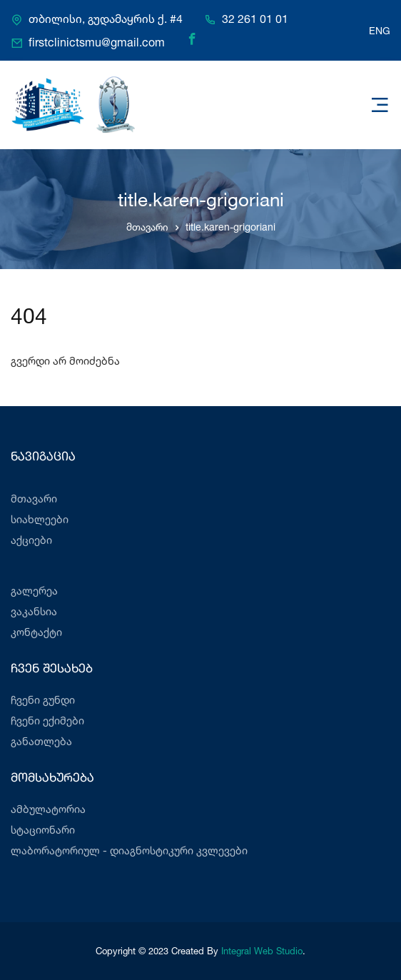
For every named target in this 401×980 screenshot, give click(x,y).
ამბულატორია (48, 809)
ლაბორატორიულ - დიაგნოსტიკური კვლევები (129, 850)
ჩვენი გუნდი (43, 700)
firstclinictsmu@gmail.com (97, 43)
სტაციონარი (43, 830)
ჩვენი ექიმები (47, 721)
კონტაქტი (36, 632)
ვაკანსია (34, 611)
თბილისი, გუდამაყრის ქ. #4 (106, 19)
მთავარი (147, 227)
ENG (380, 30)
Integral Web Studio (262, 951)
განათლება (41, 741)
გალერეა (34, 591)
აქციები (31, 540)
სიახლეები (40, 519)
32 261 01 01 (255, 19)
